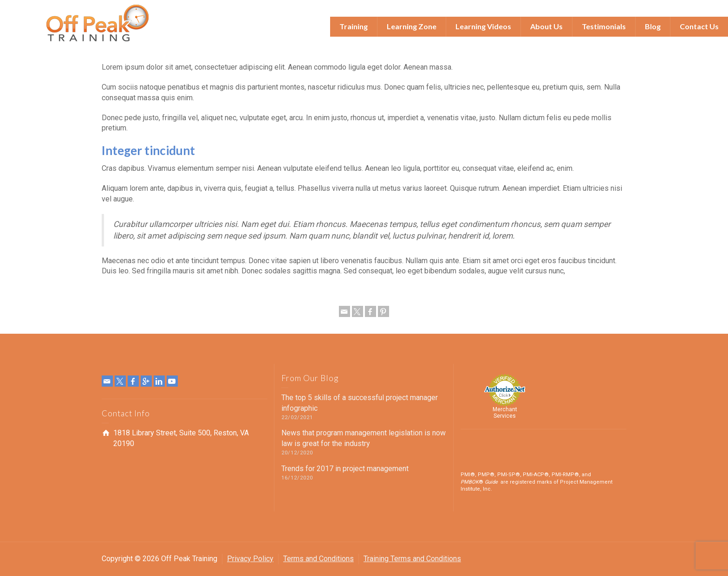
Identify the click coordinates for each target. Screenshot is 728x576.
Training (354, 26)
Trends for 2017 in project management (345, 469)
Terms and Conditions (318, 559)
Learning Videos (483, 26)
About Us (546, 26)
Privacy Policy (250, 559)
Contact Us (699, 26)
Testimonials (604, 26)
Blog (653, 26)
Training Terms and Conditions (412, 559)
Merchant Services (505, 413)
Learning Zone (412, 26)
